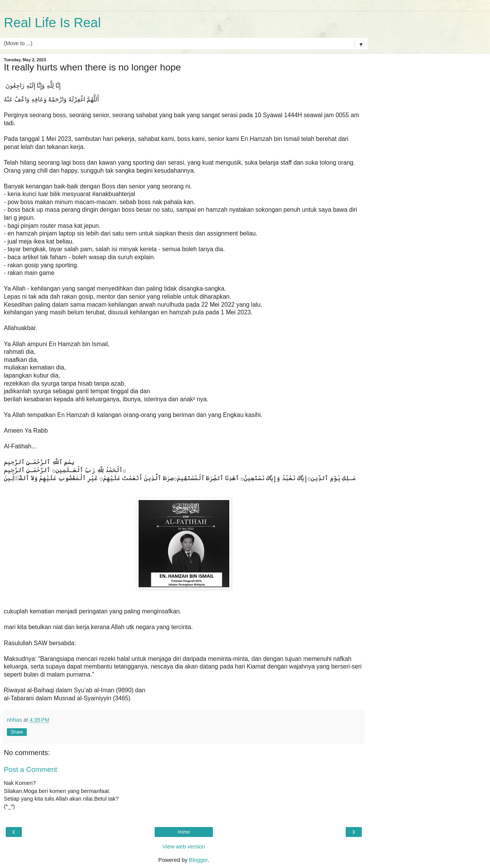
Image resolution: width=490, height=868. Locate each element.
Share (17, 732)
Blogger (198, 860)
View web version (184, 847)
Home (184, 832)
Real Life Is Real (52, 23)
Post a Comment (30, 769)
